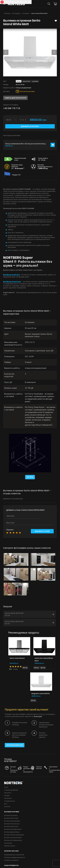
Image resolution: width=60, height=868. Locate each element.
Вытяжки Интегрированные (13, 840)
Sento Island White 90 (29, 622)
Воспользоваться (15, 745)
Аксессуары (8, 843)
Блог (6, 804)
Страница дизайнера (11, 790)
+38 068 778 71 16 (12, 108)
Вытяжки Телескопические (13, 838)
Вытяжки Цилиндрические (13, 829)
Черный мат (26, 81)
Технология (8, 798)
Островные (26, 13)
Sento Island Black (17, 658)
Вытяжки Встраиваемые (12, 821)
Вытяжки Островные (11, 815)
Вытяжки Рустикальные (12, 824)
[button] (6, 52)
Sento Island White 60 (29, 614)
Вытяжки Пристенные (11, 818)
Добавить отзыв (42, 531)
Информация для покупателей (14, 855)
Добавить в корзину (30, 126)
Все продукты (17, 13)
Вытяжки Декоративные (12, 832)
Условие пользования (11, 860)
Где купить (8, 793)
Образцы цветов (10, 846)
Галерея (7, 796)
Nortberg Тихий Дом (11, 275)
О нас (6, 787)
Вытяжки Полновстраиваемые (14, 835)
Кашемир (35, 81)
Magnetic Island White (41, 694)
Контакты (7, 807)
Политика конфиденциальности (15, 857)
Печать (30, 477)
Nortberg (7, 13)
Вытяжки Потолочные (11, 826)
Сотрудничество (10, 801)
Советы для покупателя (15, 98)
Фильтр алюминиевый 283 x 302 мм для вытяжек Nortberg (25, 144)
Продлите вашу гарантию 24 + (18, 167)
